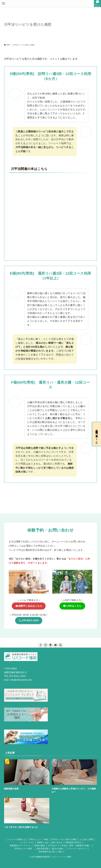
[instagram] (46, 645)
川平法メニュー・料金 (38, 839)
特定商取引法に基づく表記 (50, 852)
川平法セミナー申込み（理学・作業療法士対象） (69, 846)
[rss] (60, 645)
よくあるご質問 (86, 839)
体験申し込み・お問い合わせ (50, 842)
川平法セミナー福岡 (24, 849)
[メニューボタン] (3, 3)
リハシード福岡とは (17, 839)
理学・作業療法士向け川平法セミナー (97, 434)
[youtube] (56, 645)
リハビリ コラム (27, 842)
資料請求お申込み (73, 842)
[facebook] (41, 645)
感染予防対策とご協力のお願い (50, 849)
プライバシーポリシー (77, 849)
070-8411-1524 (17, 676)
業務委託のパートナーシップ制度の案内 (27, 846)
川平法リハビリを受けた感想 (64, 839)
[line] (51, 645)
